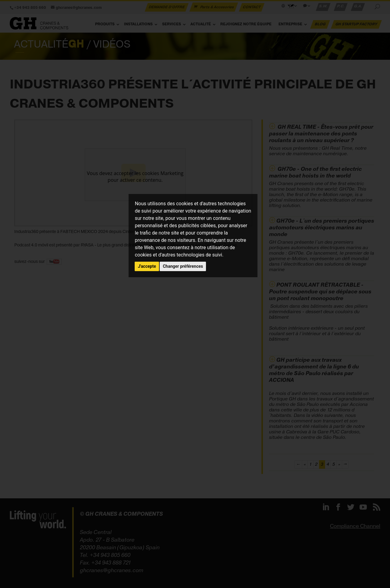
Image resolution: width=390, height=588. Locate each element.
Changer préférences (183, 266)
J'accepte (147, 266)
